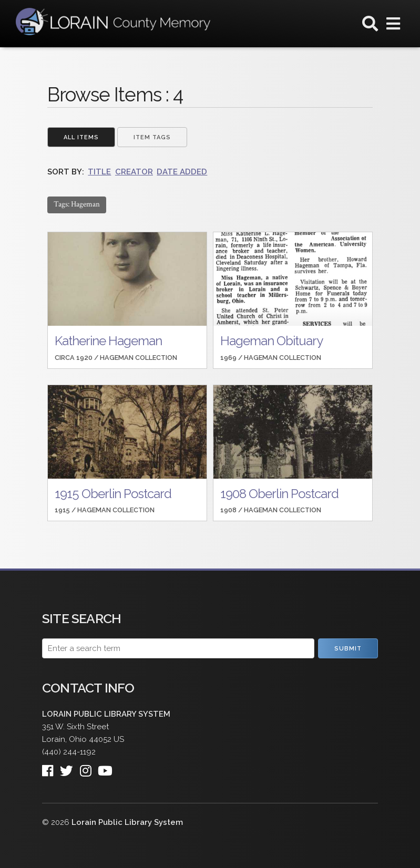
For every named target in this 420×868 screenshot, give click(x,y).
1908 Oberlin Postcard (279, 494)
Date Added (182, 172)
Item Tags (152, 137)
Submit (348, 649)
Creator (134, 172)
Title (99, 172)
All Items (81, 137)
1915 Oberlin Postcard (113, 494)
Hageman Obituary (272, 341)
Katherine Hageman (108, 341)
